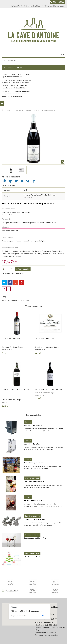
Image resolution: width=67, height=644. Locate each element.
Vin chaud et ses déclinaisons (34, 500)
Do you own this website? (19, 616)
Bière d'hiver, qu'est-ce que (34, 463)
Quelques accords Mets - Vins (35, 538)
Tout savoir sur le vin (32, 478)
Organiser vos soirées (33, 516)
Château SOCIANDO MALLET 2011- (49, 338)
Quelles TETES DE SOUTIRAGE (35, 519)
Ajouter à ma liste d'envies (14, 274)
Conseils (28, 422)
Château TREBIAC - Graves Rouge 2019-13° (15, 390)
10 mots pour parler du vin (33, 557)
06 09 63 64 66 (59, 2)
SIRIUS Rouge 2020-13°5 (11, 338)
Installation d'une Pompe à (34, 425)
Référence (6, 209)
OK (43, 616)
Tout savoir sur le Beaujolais (34, 482)
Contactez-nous (59, 6)
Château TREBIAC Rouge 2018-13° (49, 390)
